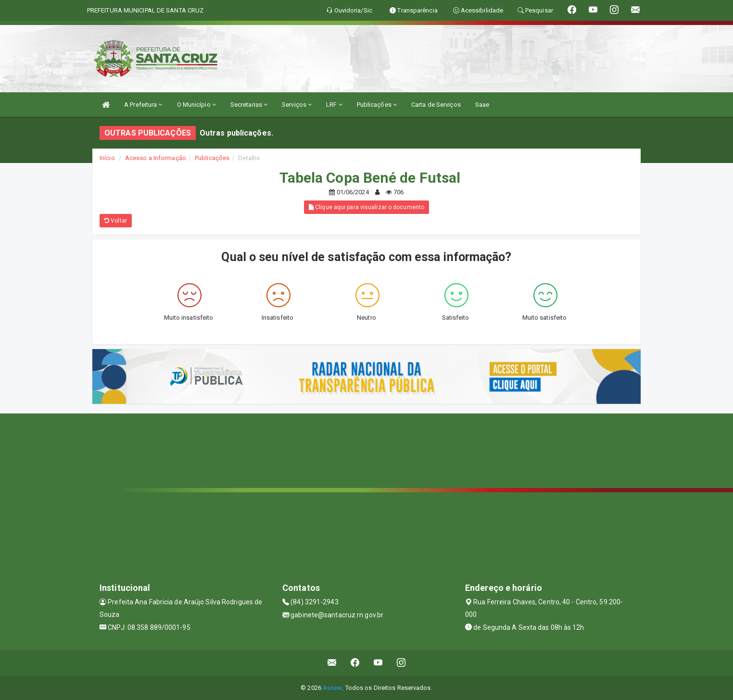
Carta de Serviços (436, 105)
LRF (334, 105)
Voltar (116, 221)
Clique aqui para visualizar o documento (366, 207)
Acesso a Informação (156, 158)
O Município (196, 105)
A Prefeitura (143, 105)
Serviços (297, 105)
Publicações (377, 105)
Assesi (333, 688)
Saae (482, 105)
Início (107, 158)
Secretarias (249, 105)
